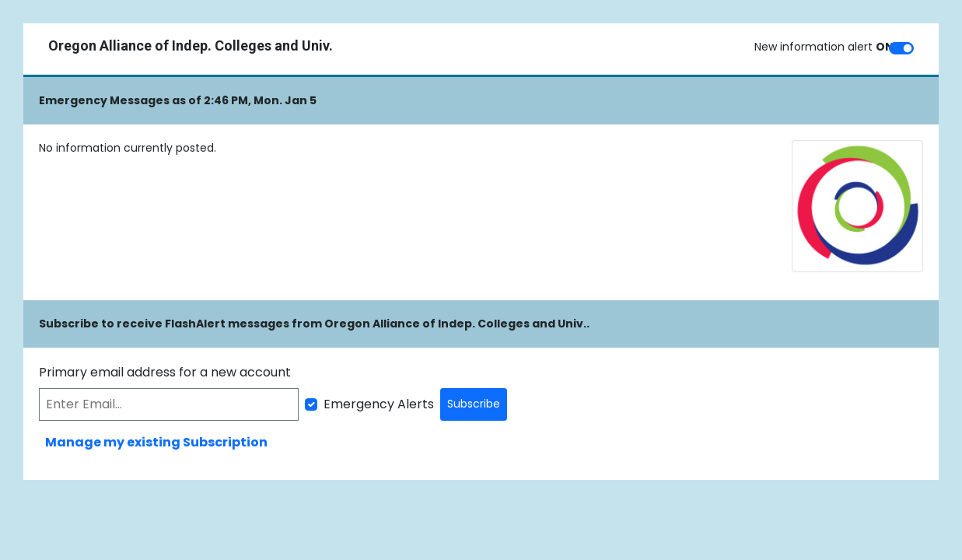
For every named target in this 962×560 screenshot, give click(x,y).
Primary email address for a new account (165, 372)
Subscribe (474, 404)
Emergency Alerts (379, 404)
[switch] (901, 48)
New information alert (824, 47)
